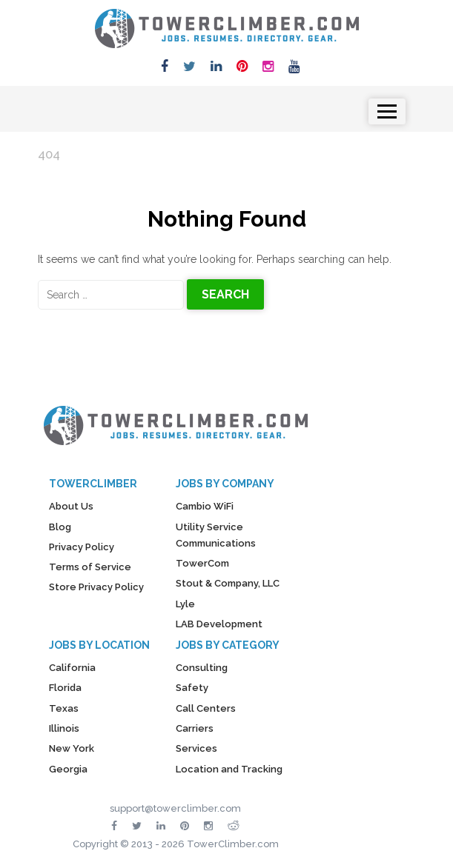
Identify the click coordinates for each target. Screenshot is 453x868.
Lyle (185, 604)
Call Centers (206, 708)
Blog (60, 527)
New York (72, 748)
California (72, 668)
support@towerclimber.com (175, 808)
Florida (65, 688)
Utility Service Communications (216, 535)
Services (196, 748)
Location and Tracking (229, 769)
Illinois (64, 728)
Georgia (68, 769)
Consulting (202, 668)
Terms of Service (90, 567)
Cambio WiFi (205, 506)
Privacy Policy (82, 547)
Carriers (195, 728)
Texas (64, 708)
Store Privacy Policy (96, 587)
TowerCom (202, 563)
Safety (192, 688)
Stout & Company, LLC (228, 583)
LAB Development (219, 624)
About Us (71, 506)
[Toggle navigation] (387, 111)
